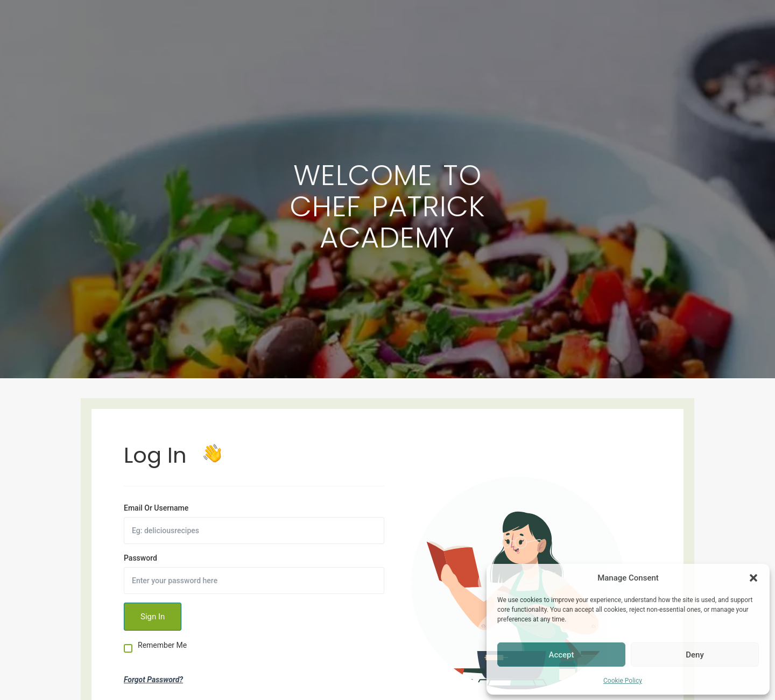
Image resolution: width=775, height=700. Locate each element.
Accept (561, 655)
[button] (753, 578)
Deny (695, 655)
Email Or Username (156, 508)
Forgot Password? (153, 680)
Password (140, 558)
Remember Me (162, 645)
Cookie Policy (623, 681)
